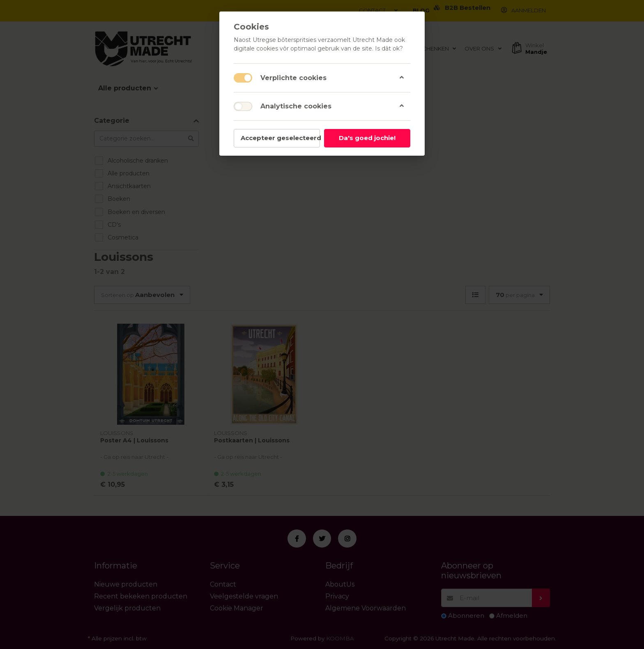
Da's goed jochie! (367, 138)
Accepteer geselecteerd (280, 138)
